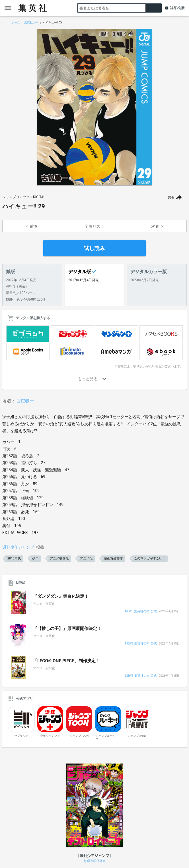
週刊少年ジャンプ (18, 547)
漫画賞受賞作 (113, 558)
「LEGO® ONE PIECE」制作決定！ (66, 661)
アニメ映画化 (59, 558)
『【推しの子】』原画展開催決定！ (67, 629)
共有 (171, 197)
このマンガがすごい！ (150, 558)
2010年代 (14, 558)
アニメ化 (86, 558)
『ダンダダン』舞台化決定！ (61, 596)
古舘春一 (25, 401)
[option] (94, 107)
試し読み (94, 248)
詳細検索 (177, 8)
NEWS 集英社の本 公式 (141, 612)
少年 (35, 558)
